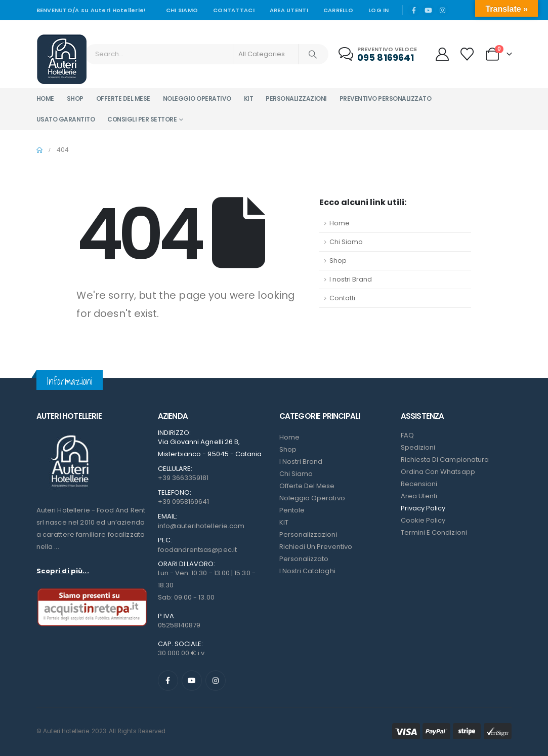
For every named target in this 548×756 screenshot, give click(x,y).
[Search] (313, 54)
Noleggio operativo (197, 98)
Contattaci (234, 10)
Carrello (338, 10)
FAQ (407, 435)
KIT (284, 522)
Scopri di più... (63, 571)
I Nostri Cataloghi (307, 571)
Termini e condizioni (434, 532)
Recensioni (419, 484)
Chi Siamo (346, 242)
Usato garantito (66, 119)
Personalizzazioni (296, 98)
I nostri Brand (351, 279)
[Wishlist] (467, 54)
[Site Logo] (62, 59)
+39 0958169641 (184, 502)
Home (45, 98)
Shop (75, 98)
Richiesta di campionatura (445, 460)
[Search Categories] (266, 54)
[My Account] (442, 54)
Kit (249, 98)
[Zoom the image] (69, 435)
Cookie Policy (423, 520)
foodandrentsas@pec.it (197, 550)
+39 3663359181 (183, 478)
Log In (379, 10)
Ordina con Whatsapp (438, 472)
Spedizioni (418, 447)
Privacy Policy (423, 508)
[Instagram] (443, 10)
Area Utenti (289, 10)
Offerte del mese (123, 98)
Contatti (342, 298)
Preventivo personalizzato (386, 98)
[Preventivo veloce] (379, 54)
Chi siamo (182, 10)
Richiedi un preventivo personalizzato (316, 553)
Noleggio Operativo (312, 498)
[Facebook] (414, 10)
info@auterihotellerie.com (201, 526)
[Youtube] (428, 10)
